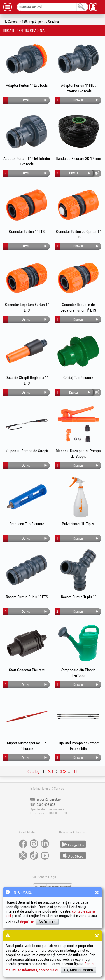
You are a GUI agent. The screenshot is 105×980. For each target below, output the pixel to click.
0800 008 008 (43, 805)
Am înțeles (47, 922)
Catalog (33, 771)
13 (76, 771)
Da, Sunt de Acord (79, 970)
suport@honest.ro (46, 799)
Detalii (27, 100)
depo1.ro (27, 922)
